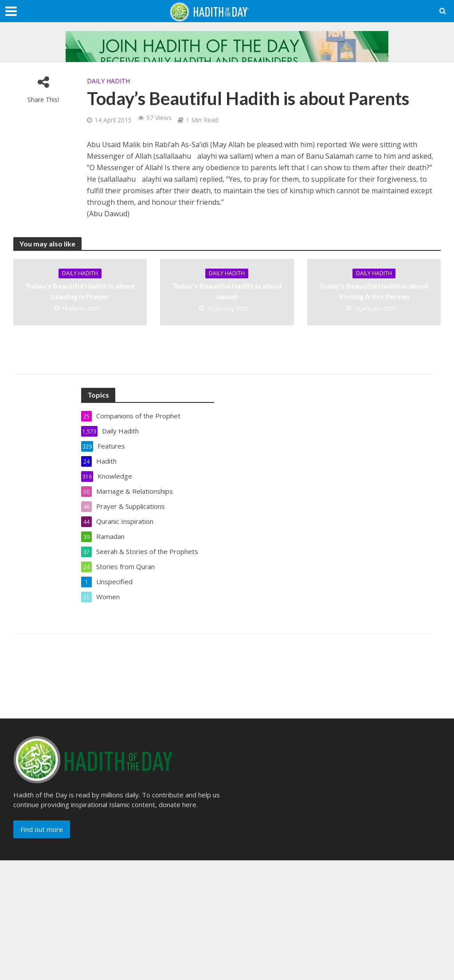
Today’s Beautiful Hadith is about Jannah (227, 291)
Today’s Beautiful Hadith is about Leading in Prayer (80, 291)
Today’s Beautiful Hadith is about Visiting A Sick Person (374, 291)
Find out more (42, 829)
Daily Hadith (108, 81)
